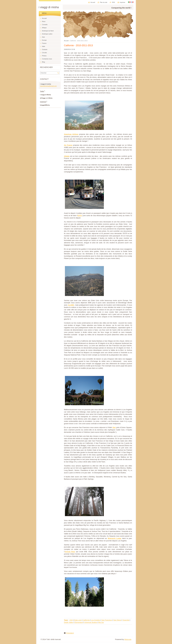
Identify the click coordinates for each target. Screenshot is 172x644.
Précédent (70, 633)
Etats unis (78, 620)
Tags (66, 620)
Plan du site (103, 2)
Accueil (66, 41)
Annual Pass (70, 552)
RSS (113, 2)
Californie (86, 620)
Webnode (128, 639)
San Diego (117, 620)
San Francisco (107, 620)
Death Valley (69, 622)
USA (71, 620)
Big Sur (101, 622)
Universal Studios (91, 622)
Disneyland (79, 622)
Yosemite (126, 620)
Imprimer (123, 2)
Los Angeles (96, 620)
